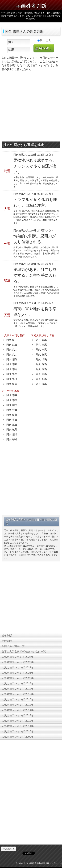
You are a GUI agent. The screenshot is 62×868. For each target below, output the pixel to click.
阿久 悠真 (12, 345)
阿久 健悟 (12, 405)
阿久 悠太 (12, 355)
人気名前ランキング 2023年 (18, 662)
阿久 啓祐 (12, 439)
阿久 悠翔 (12, 379)
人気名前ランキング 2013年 (18, 715)
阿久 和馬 (41, 379)
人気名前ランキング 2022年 (18, 668)
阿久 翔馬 (41, 369)
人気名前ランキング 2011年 (18, 726)
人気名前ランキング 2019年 (18, 684)
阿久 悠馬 (12, 384)
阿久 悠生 (12, 374)
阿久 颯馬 (41, 374)
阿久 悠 (11, 340)
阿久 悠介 (12, 369)
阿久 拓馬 (41, 359)
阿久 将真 (12, 420)
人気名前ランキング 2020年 (18, 678)
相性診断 (7, 641)
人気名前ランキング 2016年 (18, 699)
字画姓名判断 (31, 6)
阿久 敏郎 (12, 430)
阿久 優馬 (41, 384)
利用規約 (7, 849)
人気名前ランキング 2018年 (18, 689)
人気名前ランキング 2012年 (18, 721)
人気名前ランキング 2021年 (18, 673)
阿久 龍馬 (41, 345)
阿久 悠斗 (12, 359)
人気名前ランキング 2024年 (18, 657)
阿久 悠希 (12, 364)
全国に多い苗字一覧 (13, 646)
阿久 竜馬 (41, 364)
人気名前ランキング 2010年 (18, 731)
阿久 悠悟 (12, 434)
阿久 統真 (12, 425)
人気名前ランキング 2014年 (18, 710)
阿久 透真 (12, 410)
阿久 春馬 (41, 340)
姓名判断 (7, 636)
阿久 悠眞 (12, 415)
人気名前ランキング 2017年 (18, 694)
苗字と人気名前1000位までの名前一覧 (24, 652)
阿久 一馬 (41, 350)
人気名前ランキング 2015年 (18, 705)
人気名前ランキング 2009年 (18, 737)
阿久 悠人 (12, 350)
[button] (8, 849)
